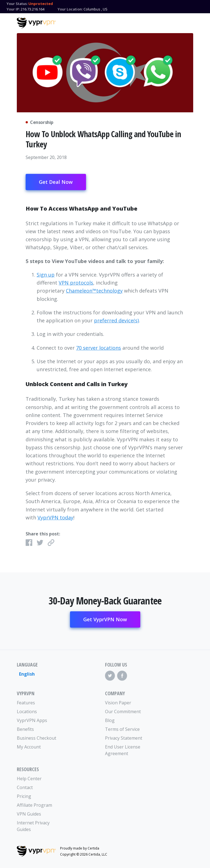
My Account (29, 747)
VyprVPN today (55, 517)
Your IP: (13, 9)
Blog (110, 720)
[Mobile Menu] (189, 22)
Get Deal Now (56, 182)
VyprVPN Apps (32, 720)
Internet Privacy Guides (33, 826)
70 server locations (99, 348)
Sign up (46, 275)
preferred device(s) (116, 320)
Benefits (25, 729)
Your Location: (70, 9)
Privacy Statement (124, 738)
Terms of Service (122, 729)
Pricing (24, 796)
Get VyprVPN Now (105, 619)
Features (26, 703)
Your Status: (17, 4)
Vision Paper (118, 703)
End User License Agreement (123, 750)
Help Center (29, 779)
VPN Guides (29, 814)
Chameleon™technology (94, 291)
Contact (25, 787)
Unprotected (41, 4)
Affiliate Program (34, 805)
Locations (27, 712)
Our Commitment (123, 712)
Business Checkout (37, 738)
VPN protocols (76, 283)
